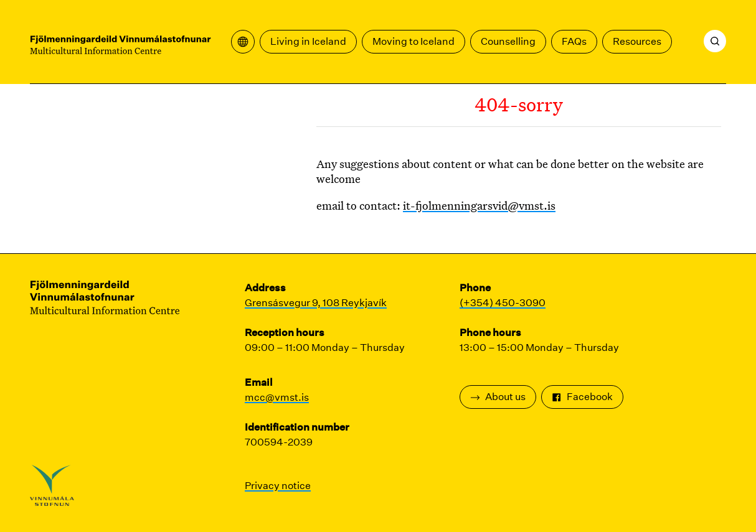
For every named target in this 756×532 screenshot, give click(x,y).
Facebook (582, 397)
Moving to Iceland (413, 41)
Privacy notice (278, 486)
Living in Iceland (308, 41)
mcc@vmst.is (277, 397)
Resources (637, 41)
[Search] (715, 41)
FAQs (574, 41)
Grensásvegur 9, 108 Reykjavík (316, 303)
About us (498, 397)
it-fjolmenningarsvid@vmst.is (479, 205)
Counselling (508, 41)
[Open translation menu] (243, 42)
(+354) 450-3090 (503, 303)
